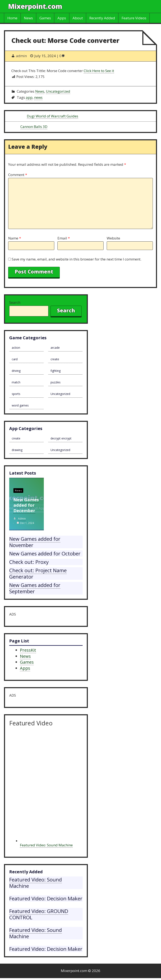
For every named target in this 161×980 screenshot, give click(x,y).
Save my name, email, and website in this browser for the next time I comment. (77, 259)
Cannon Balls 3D (34, 127)
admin (22, 519)
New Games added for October (45, 553)
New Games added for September (35, 588)
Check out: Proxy (29, 562)
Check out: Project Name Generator (38, 573)
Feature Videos (134, 18)
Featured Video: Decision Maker (46, 898)
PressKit (28, 650)
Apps (62, 18)
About (78, 18)
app (29, 97)
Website (113, 238)
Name (15, 238)
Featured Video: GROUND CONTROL (39, 914)
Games (45, 18)
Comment (18, 175)
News (28, 18)
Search (15, 302)
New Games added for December (26, 505)
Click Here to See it (99, 71)
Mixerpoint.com (35, 6)
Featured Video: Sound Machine (46, 845)
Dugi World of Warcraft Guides (53, 116)
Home (12, 18)
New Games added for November (35, 542)
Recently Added (102, 18)
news (38, 97)
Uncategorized (58, 91)
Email (64, 238)
